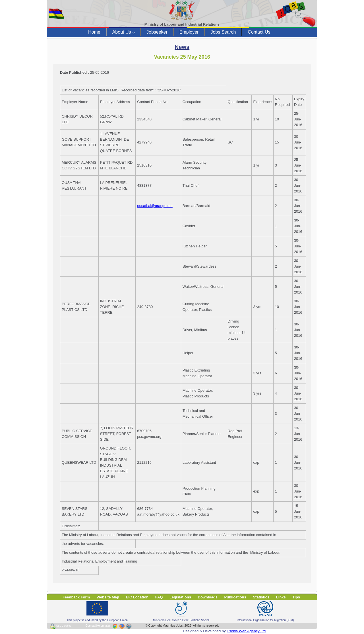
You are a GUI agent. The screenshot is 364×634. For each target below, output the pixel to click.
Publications (235, 597)
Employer (189, 32)
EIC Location (137, 597)
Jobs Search (223, 32)
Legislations (180, 597)
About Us (123, 32)
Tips (296, 597)
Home (94, 32)
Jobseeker (157, 32)
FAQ (159, 597)
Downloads (208, 597)
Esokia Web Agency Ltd (246, 631)
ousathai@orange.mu (155, 206)
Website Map (108, 597)
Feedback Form (76, 597)
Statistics (261, 597)
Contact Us (259, 32)
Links (281, 597)
